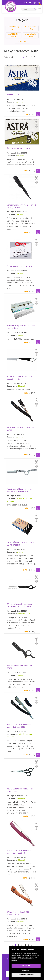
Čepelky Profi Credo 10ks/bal (19, 267)
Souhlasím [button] (26, 966)
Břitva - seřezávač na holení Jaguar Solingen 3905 (19, 726)
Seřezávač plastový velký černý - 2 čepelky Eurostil (22, 206)
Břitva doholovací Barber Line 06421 (20, 667)
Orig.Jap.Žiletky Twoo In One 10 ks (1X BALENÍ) (21, 544)
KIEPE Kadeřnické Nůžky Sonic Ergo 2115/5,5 (20, 790)
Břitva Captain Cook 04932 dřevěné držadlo (18, 913)
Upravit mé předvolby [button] (26, 975)
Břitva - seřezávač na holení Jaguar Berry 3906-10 (19, 852)
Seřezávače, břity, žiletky (31, 35)
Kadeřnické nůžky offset (31, 28)
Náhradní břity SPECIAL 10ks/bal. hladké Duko (21, 327)
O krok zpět (22, 41)
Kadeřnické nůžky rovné (13, 28)
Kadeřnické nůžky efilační (13, 35)
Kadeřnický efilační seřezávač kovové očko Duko (20, 378)
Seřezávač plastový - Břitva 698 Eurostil (21, 429)
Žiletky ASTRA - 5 (14, 95)
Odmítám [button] (26, 970)
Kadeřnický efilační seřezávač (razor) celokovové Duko (20, 490)
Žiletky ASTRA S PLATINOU (19, 149)
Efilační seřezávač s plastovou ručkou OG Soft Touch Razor (20, 605)
